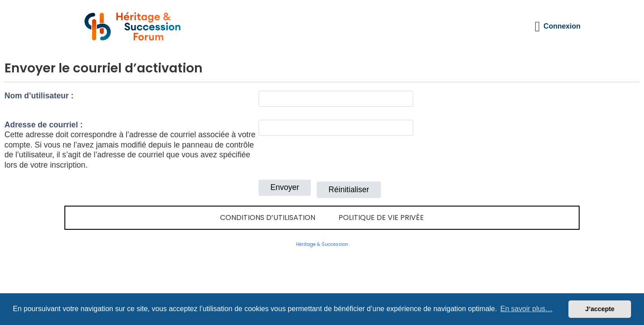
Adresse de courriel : (44, 125)
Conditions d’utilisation (268, 217)
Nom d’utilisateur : (39, 96)
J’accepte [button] (600, 309)
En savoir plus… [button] (527, 309)
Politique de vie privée (381, 217)
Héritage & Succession (322, 244)
